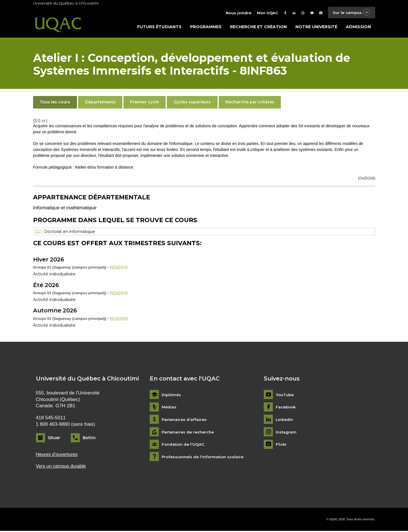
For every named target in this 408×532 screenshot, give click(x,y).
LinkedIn (285, 420)
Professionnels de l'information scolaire (204, 458)
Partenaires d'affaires (185, 420)
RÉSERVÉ (119, 268)
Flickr (282, 445)
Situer (54, 439)
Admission (358, 28)
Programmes (206, 28)
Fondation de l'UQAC (184, 445)
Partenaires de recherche (189, 433)
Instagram (286, 433)
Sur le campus (350, 13)
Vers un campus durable (62, 467)
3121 (38, 232)
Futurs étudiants (159, 28)
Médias (169, 408)
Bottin (89, 439)
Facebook (286, 408)
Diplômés (172, 395)
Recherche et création (258, 28)
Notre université (316, 28)
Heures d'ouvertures (58, 455)
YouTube (285, 395)
